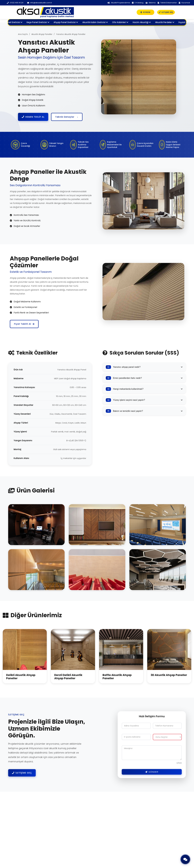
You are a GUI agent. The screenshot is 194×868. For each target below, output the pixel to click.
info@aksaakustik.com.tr (40, 3)
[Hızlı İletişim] (185, 859)
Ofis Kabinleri (120, 23)
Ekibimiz (150, 3)
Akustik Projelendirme (118, 3)
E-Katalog (137, 3)
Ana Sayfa (23, 34)
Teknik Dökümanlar (167, 3)
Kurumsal (184, 3)
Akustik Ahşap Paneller (42, 34)
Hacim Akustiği (142, 23)
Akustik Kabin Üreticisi (95, 23)
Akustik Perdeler (165, 23)
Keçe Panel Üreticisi (38, 23)
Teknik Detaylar (67, 117)
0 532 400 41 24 (15, 3)
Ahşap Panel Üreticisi (66, 23)
